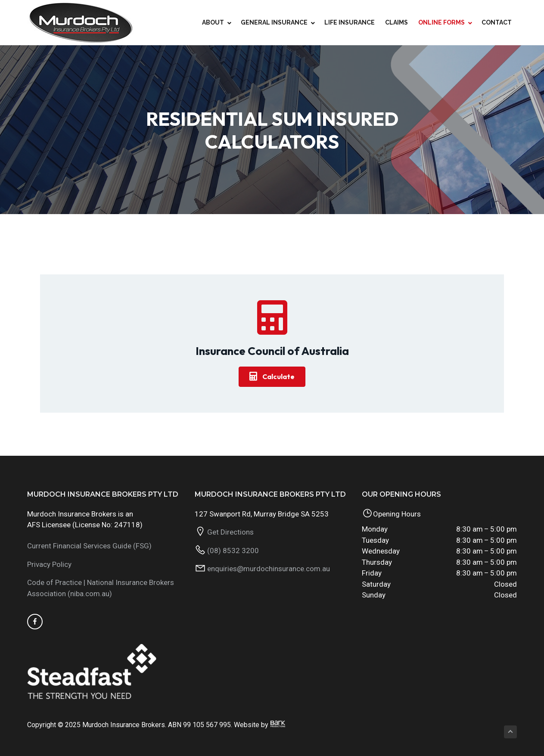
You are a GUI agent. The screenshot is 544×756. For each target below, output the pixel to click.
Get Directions (230, 532)
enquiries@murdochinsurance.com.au (269, 569)
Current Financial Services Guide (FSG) (89, 546)
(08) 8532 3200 (233, 551)
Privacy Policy (49, 564)
